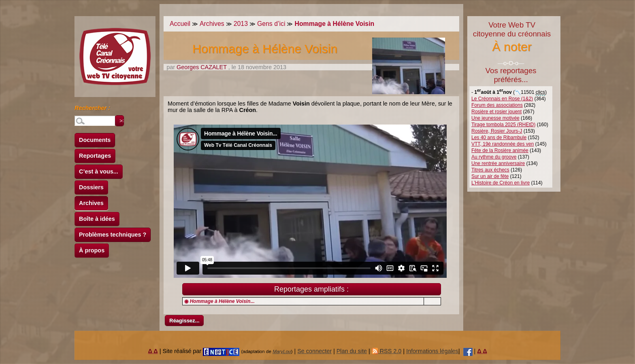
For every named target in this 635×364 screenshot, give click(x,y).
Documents (95, 140)
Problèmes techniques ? (113, 235)
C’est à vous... (99, 171)
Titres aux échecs (490, 170)
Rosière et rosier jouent (496, 112)
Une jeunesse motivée (495, 118)
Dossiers (91, 187)
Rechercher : (92, 109)
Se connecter (314, 351)
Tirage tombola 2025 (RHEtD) (503, 125)
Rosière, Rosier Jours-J (497, 131)
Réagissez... (184, 321)
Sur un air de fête (490, 176)
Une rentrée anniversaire (498, 163)
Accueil (180, 24)
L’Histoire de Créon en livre (501, 183)
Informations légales (432, 351)
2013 (241, 24)
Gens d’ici (271, 24)
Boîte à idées (97, 219)
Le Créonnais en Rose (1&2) (502, 99)
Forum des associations (497, 105)
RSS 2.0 (387, 351)
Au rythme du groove (494, 157)
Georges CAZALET (202, 67)
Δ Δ (153, 351)
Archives (91, 203)
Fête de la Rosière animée (500, 150)
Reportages (95, 156)
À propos (92, 250)
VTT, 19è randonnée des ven (503, 144)
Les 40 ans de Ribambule (499, 138)
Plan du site (352, 351)
